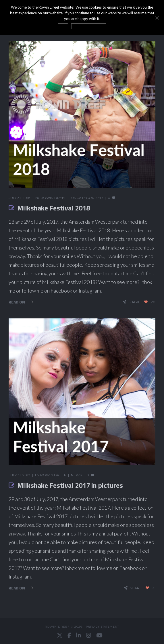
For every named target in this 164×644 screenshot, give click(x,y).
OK (63, 26)
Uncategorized (87, 198)
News (76, 475)
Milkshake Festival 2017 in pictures (70, 485)
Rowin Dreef (53, 198)
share (134, 302)
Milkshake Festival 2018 (54, 208)
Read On (17, 302)
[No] (157, 18)
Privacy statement (103, 626)
